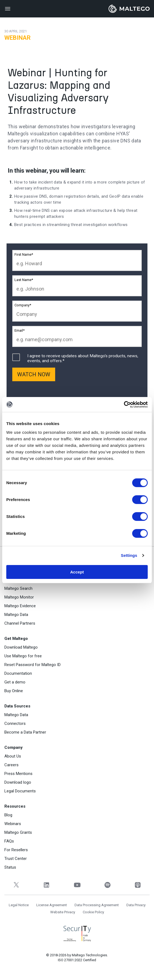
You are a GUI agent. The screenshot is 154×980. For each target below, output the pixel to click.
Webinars (13, 824)
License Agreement (52, 905)
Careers (11, 765)
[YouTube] (77, 885)
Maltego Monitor (19, 597)
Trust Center (16, 859)
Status (10, 867)
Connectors (15, 723)
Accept (77, 572)
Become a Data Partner (25, 732)
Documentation (18, 673)
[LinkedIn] (47, 885)
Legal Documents (20, 791)
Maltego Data (16, 615)
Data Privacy (136, 905)
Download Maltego (21, 647)
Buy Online (14, 691)
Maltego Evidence (20, 606)
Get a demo (15, 682)
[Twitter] (16, 885)
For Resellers (16, 850)
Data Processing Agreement (97, 905)
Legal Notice (19, 905)
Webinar (17, 38)
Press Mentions (18, 774)
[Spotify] (107, 885)
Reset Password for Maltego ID (32, 665)
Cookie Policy (93, 912)
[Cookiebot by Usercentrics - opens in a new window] (124, 404)
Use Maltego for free (23, 656)
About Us (13, 756)
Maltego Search (18, 588)
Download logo (18, 782)
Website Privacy (63, 912)
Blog (8, 815)
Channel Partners (20, 623)
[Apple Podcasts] (138, 885)
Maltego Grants (18, 832)
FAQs (9, 841)
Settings (129, 555)
